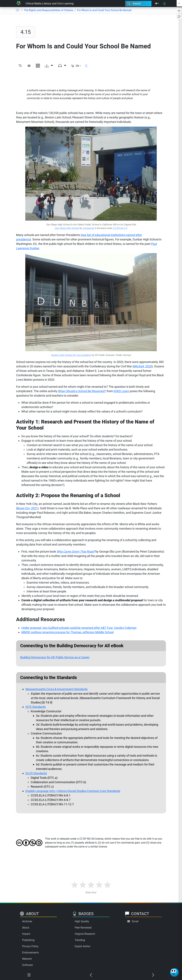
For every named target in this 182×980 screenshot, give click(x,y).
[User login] (164, 4)
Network (27, 959)
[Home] (18, 4)
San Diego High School (67, 228)
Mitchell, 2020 (143, 366)
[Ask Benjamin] (174, 972)
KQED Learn (121, 391)
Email (135, 921)
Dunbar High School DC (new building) (71, 355)
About (26, 928)
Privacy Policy (30, 946)
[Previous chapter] (91, 975)
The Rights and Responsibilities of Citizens (49, 10)
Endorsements (30, 953)
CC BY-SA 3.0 (120, 228)
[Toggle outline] (20, 66)
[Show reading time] (86, 66)
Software (27, 965)
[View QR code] (38, 66)
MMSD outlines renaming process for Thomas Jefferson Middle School (68, 632)
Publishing (28, 940)
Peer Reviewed (83, 928)
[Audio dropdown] (62, 66)
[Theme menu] (157, 4)
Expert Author (83, 946)
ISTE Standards (36, 707)
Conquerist (88, 228)
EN (77, 66)
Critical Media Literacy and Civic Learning (50, 4)
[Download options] (49, 66)
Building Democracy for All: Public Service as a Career (55, 657)
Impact (26, 934)
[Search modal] (138, 4)
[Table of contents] (17, 10)
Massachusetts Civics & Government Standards (57, 689)
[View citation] (29, 66)
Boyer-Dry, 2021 (27, 508)
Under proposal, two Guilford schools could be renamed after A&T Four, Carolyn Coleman (79, 628)
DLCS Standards (36, 773)
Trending (80, 940)
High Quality (82, 921)
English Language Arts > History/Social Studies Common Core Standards (73, 791)
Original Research (85, 934)
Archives (27, 921)
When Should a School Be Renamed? (82, 391)
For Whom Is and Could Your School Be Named (104, 10)
